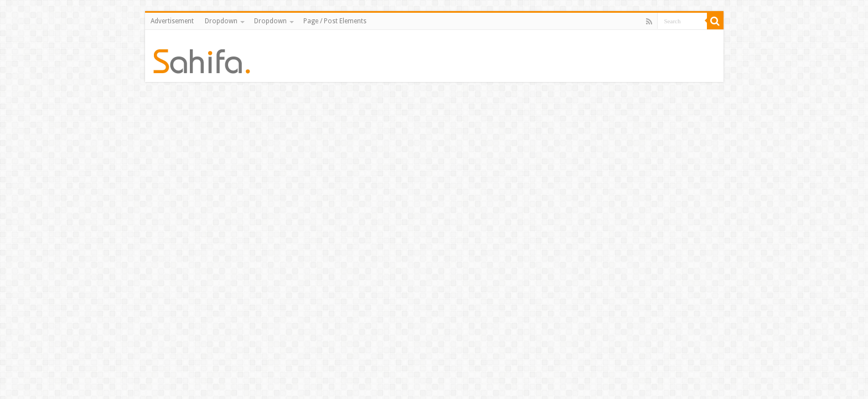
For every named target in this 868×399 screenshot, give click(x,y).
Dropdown (221, 21)
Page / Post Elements (335, 21)
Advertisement (172, 21)
